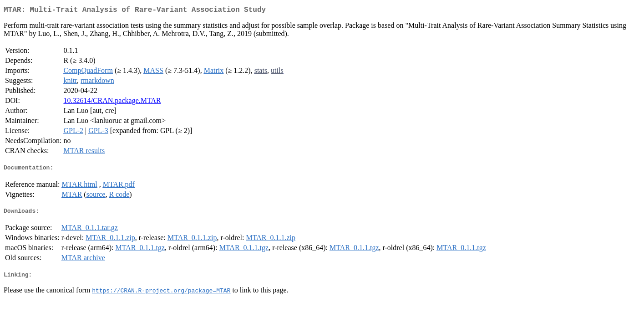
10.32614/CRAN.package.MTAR (112, 102)
